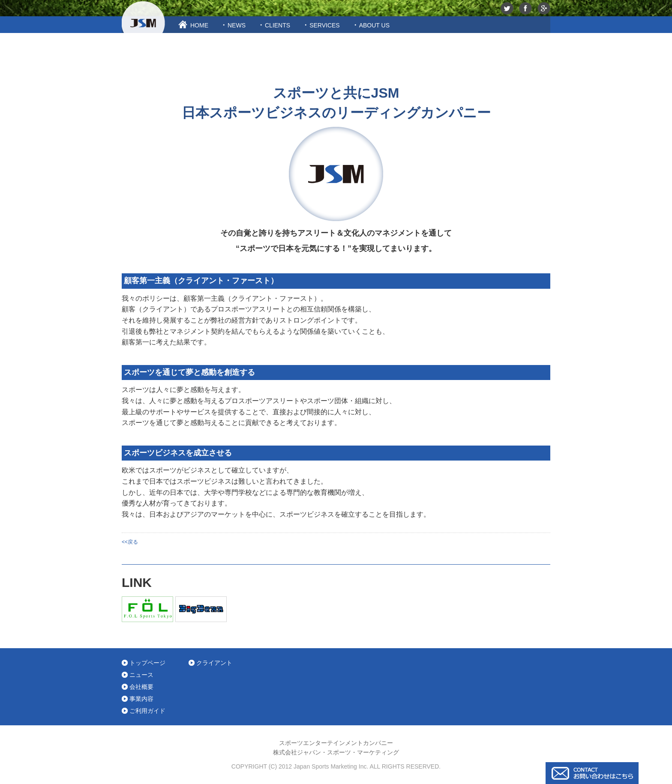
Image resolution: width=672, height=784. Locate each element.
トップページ (147, 663)
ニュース (141, 675)
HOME (199, 25)
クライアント (214, 663)
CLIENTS (277, 25)
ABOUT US (374, 25)
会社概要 (141, 687)
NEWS (237, 25)
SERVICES (325, 25)
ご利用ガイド (147, 711)
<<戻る (130, 542)
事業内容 (141, 699)
